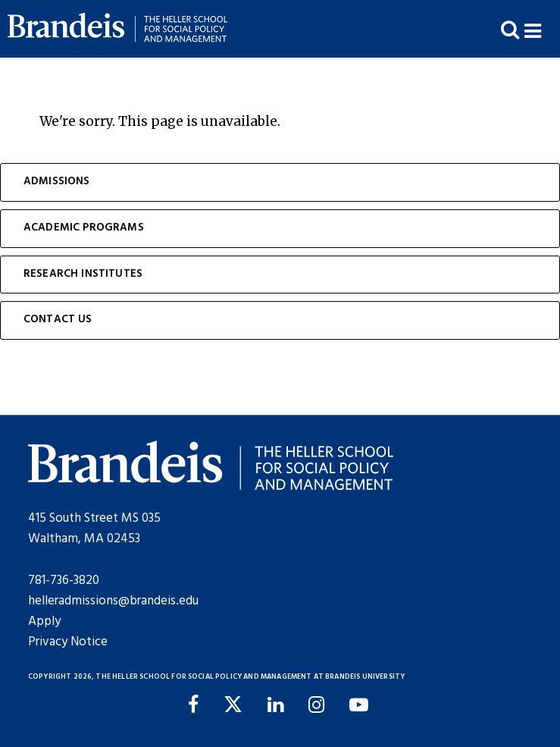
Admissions (57, 182)
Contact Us (58, 320)
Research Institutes (83, 274)
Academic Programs (84, 228)
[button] (542, 29)
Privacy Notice (68, 642)
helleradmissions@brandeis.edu (113, 601)
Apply (44, 621)
